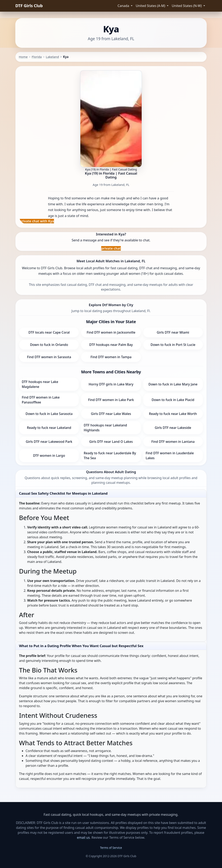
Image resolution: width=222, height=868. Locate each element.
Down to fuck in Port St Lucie (173, 345)
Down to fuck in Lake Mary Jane (173, 384)
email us (83, 837)
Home (23, 57)
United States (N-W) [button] (187, 6)
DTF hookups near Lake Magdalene (40, 384)
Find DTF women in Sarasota (49, 357)
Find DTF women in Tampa (111, 357)
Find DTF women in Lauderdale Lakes (170, 456)
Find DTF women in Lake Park (111, 400)
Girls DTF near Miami (173, 332)
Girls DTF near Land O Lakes (111, 442)
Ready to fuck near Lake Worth (173, 414)
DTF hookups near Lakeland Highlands (105, 428)
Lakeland (52, 57)
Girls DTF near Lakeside (173, 428)
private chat (111, 248)
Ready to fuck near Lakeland (49, 428)
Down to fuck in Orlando (49, 345)
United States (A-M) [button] (151, 6)
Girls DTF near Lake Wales (111, 414)
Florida (37, 57)
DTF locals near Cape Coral (49, 332)
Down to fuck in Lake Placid (173, 400)
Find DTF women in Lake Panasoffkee (41, 400)
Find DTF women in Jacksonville (111, 332)
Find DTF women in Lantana (173, 442)
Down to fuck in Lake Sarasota (49, 414)
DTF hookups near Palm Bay (111, 345)
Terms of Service (111, 848)
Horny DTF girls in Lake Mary (111, 384)
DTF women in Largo (49, 456)
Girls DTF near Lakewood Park (49, 442)
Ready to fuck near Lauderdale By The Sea (110, 456)
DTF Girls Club (29, 6)
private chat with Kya (37, 221)
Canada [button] (124, 6)
